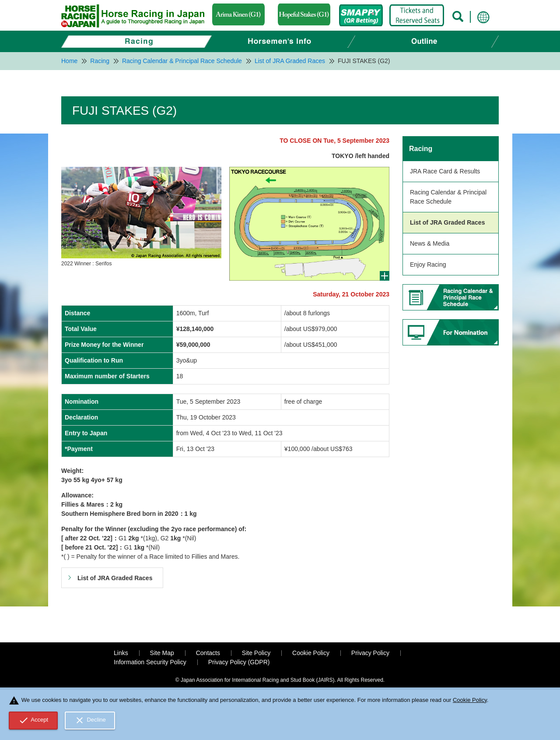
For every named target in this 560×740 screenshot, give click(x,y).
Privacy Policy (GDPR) (239, 662)
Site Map (162, 653)
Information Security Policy (150, 662)
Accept (33, 720)
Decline (90, 720)
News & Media (430, 243)
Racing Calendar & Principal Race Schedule (448, 197)
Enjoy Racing (428, 264)
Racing (421, 149)
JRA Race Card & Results (445, 171)
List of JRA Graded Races (447, 222)
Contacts (208, 653)
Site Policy (256, 653)
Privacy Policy (370, 653)
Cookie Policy (311, 653)
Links (121, 653)
